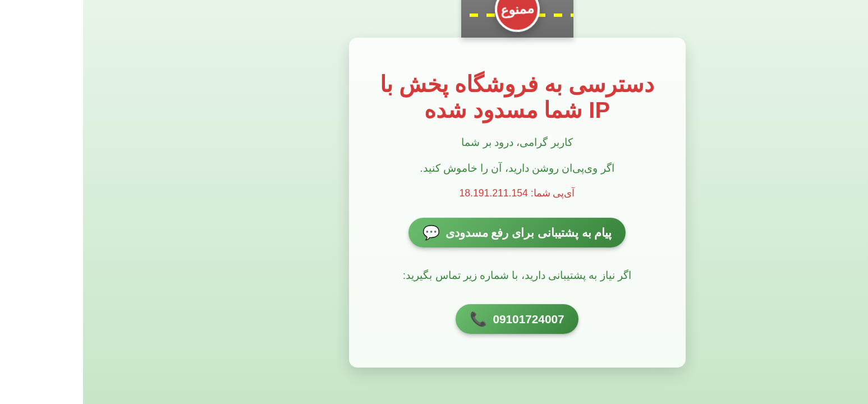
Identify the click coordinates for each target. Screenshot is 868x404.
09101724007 (434, 320)
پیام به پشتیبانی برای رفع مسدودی (434, 234)
